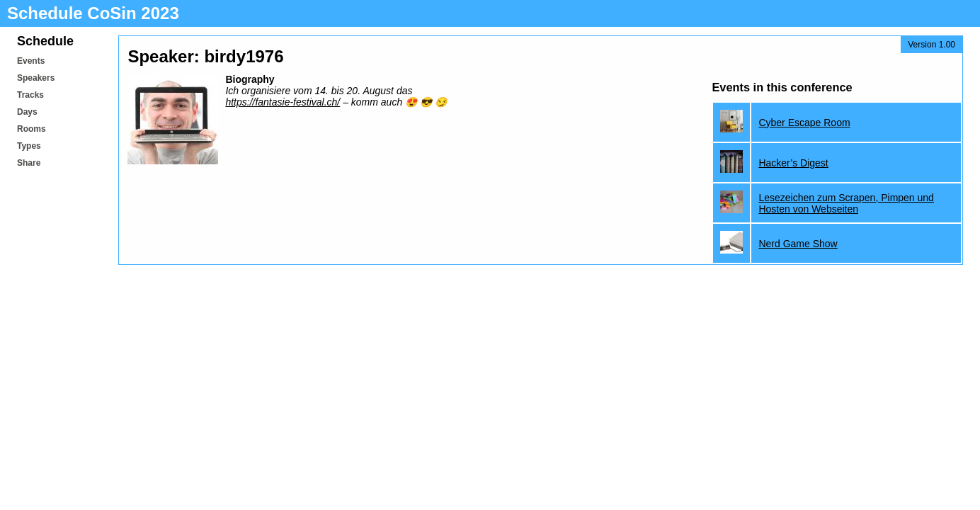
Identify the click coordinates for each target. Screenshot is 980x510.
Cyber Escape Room (804, 123)
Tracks (30, 95)
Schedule (45, 41)
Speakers (36, 78)
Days (27, 112)
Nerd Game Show (798, 244)
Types (29, 146)
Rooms (32, 129)
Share (29, 163)
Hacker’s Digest (793, 163)
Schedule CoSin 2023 (93, 13)
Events (31, 61)
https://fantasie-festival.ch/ (283, 102)
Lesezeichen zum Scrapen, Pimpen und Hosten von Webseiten (846, 203)
